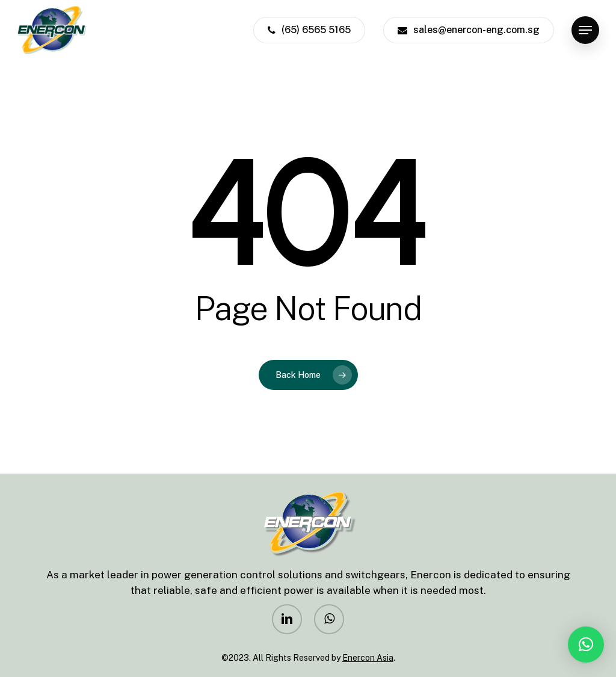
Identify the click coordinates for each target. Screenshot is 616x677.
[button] (586, 645)
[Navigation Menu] (585, 30)
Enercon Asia (368, 658)
